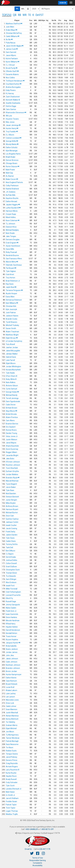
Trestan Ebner (11, 573)
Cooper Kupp (11, 214)
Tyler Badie (10, 373)
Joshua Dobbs (11, 560)
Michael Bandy (12, 395)
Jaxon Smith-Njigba (15, 46)
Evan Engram (12, 243)
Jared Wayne (11, 443)
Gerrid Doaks (11, 557)
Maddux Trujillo (12, 814)
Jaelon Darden (12, 535)
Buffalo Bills (11, 195)
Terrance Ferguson (14, 290)
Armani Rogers (12, 767)
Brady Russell (11, 779)
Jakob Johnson (12, 659)
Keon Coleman (13, 220)
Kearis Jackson (12, 649)
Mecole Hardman (13, 620)
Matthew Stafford (14, 24)
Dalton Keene (11, 678)
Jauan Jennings (13, 125)
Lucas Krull (10, 687)
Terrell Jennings (12, 398)
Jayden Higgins (13, 205)
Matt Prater (10, 170)
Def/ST (40, 15)
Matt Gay (9, 173)
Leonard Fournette (13, 595)
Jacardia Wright (12, 455)
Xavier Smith (11, 328)
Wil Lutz (9, 116)
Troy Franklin (12, 132)
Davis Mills (10, 249)
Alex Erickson (11, 582)
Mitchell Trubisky (12, 325)
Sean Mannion (12, 709)
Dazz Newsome (12, 744)
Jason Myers (11, 55)
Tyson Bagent (11, 484)
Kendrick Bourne (12, 255)
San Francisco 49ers (14, 259)
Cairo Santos (11, 109)
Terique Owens (12, 754)
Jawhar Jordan (12, 347)
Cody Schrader (12, 782)
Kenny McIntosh (12, 719)
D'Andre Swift (12, 71)
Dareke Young (11, 433)
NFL (23, 9)
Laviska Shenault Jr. (14, 789)
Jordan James (12, 652)
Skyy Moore (12, 411)
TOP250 (7, 15)
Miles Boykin (11, 503)
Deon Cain (10, 516)
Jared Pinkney (11, 757)
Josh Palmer (11, 313)
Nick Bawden (11, 493)
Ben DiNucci (10, 551)
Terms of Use (38, 858)
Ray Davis (10, 284)
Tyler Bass (10, 490)
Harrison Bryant (12, 509)
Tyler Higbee (11, 271)
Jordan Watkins (12, 474)
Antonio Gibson (12, 386)
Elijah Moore (11, 363)
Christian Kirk (11, 306)
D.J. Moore (10, 135)
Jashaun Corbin (12, 522)
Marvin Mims (12, 262)
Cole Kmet (10, 274)
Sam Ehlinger (11, 579)
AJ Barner (10, 176)
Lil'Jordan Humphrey (14, 341)
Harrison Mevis (12, 211)
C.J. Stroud (10, 65)
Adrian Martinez (12, 716)
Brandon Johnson (13, 668)
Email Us (28, 849)
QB (15, 15)
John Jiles (10, 655)
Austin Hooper (11, 293)
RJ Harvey (10, 93)
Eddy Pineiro (11, 90)
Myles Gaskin (11, 608)
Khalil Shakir (11, 157)
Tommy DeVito (12, 544)
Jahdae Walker (12, 354)
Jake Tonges (11, 236)
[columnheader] (3, 21)
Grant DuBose (11, 567)
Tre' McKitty (10, 722)
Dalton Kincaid (11, 201)
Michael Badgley (12, 230)
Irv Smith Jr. (10, 795)
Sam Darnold (11, 52)
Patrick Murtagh (12, 741)
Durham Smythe (12, 471)
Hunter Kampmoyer (14, 674)
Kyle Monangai (12, 151)
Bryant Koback (12, 684)
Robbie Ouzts (11, 751)
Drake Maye (12, 30)
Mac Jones (10, 122)
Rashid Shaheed (12, 189)
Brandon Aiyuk (13, 478)
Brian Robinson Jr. (13, 281)
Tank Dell (9, 547)
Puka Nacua (11, 43)
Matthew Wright (12, 335)
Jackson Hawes (12, 316)
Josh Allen (10, 27)
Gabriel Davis (11, 357)
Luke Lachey (11, 694)
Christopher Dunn (13, 570)
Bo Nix (9, 39)
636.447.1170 (45, 849)
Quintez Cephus (12, 519)
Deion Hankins (11, 617)
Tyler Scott (10, 786)
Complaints (37, 863)
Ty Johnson (10, 224)
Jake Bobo (10, 459)
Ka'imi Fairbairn (12, 59)
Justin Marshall (12, 713)
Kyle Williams (12, 303)
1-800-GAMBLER (31, 829)
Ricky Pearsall (11, 252)
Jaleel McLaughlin (13, 351)
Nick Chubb (10, 233)
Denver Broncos (12, 160)
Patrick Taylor (11, 805)
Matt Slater (10, 792)
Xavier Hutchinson (13, 246)
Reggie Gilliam (11, 452)
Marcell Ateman (12, 481)
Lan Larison (10, 697)
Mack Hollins (11, 217)
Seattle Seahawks (13, 103)
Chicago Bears (12, 163)
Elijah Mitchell (11, 728)
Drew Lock (10, 703)
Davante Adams (12, 74)
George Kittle (12, 141)
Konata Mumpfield (13, 370)
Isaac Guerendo (12, 614)
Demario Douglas (13, 240)
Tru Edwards (11, 576)
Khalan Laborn (11, 690)
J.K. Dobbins (11, 192)
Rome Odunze (13, 166)
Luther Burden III (13, 208)
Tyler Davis (10, 538)
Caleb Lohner (11, 706)
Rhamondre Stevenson (16, 113)
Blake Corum (12, 179)
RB (20, 15)
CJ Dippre (10, 554)
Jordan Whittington (13, 367)
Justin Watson (11, 440)
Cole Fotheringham (13, 592)
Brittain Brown (11, 408)
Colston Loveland (14, 138)
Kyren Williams (13, 62)
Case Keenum (11, 681)
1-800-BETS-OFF (47, 829)
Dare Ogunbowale (13, 401)
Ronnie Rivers (11, 430)
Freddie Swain (11, 801)
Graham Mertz (12, 725)
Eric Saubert (11, 427)
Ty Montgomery (12, 735)
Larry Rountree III (12, 770)
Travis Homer (11, 636)
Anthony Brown (12, 506)
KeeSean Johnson (13, 665)
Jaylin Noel (11, 287)
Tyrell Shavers (11, 322)
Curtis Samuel (11, 389)
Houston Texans (12, 119)
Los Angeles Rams (13, 154)
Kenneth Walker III (13, 100)
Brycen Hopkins (12, 640)
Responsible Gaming (38, 860)
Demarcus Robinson (14, 300)
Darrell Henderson (13, 630)
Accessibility (37, 865)
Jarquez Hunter (13, 643)
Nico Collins (10, 78)
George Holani (12, 392)
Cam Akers (10, 420)
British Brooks (11, 414)
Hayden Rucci (11, 776)
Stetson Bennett (12, 497)
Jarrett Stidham (12, 798)
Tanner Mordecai (13, 738)
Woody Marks (12, 144)
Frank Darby (11, 532)
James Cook (12, 49)
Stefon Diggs (11, 106)
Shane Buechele (12, 446)
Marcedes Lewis (12, 700)
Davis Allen (10, 297)
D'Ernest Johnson (13, 462)
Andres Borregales (13, 87)
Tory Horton (10, 278)
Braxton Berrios (12, 424)
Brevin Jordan (11, 671)
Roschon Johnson (13, 465)
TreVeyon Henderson (15, 81)
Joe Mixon (10, 732)
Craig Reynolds (12, 763)
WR (25, 15)
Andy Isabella (11, 646)
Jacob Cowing (11, 528)
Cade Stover (11, 405)
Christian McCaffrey (14, 33)
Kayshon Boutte (12, 198)
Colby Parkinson (12, 186)
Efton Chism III (11, 376)
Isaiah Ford (10, 586)
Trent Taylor (11, 808)
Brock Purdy (12, 68)
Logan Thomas (12, 811)
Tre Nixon (10, 747)
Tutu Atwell (10, 344)
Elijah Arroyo (12, 338)
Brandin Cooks (12, 319)
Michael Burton (12, 513)
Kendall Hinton (11, 633)
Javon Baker (11, 487)
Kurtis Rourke (11, 773)
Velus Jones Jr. (12, 436)
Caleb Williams (13, 36)
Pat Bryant (11, 268)
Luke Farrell (10, 360)
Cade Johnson (12, 662)
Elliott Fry (9, 598)
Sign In (63, 3)
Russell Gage (11, 601)
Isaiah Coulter (11, 525)
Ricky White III (11, 379)
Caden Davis (11, 541)
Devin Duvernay (12, 449)
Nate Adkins (11, 382)
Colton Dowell (11, 563)
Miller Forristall (12, 589)
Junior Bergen (11, 500)
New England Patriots (14, 182)
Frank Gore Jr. (11, 611)
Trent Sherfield (12, 468)
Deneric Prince (12, 760)
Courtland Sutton (14, 84)
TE (29, 15)
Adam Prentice (12, 417)
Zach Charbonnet (13, 97)
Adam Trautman (12, 332)
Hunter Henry (12, 128)
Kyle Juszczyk (11, 309)
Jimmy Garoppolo (13, 605)
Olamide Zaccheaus (14, 265)
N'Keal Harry (11, 624)
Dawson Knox (11, 227)
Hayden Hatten (12, 627)
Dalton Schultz (12, 147)
